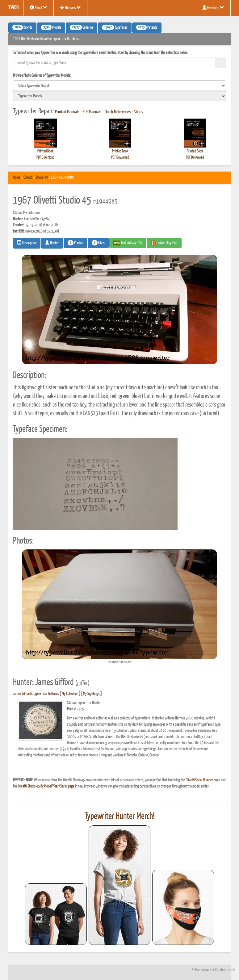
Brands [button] (22, 27)
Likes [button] (98, 243)
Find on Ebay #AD (128, 243)
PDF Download (45, 158)
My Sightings (91, 694)
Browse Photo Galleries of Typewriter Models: (42, 76)
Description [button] (27, 243)
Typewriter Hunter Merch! (120, 816)
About (38, 8)
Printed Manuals (67, 112)
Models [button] (51, 27)
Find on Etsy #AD (164, 243)
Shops (139, 112)
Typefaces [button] (115, 27)
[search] (119, 86)
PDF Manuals (92, 112)
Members (213, 8)
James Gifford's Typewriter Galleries (36, 694)
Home (17, 178)
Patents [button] (147, 27)
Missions (70, 8)
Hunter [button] (52, 243)
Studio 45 (42, 178)
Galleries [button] (82, 27)
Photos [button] (75, 243)
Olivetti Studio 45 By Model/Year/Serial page (46, 786)
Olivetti (28, 178)
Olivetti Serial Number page (203, 780)
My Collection (70, 694)
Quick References (118, 112)
